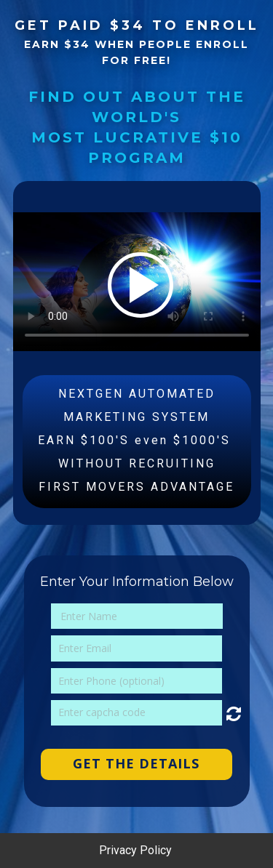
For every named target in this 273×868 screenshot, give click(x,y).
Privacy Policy (137, 850)
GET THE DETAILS (136, 763)
